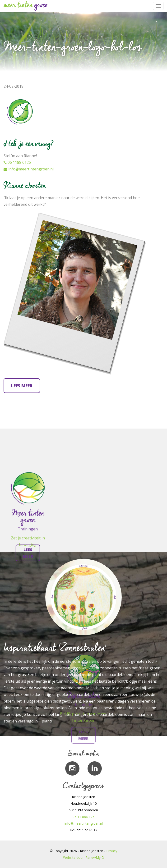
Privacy (112, 851)
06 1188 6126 (17, 162)
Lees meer (22, 386)
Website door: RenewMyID (84, 857)
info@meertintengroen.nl (29, 169)
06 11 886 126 (83, 817)
